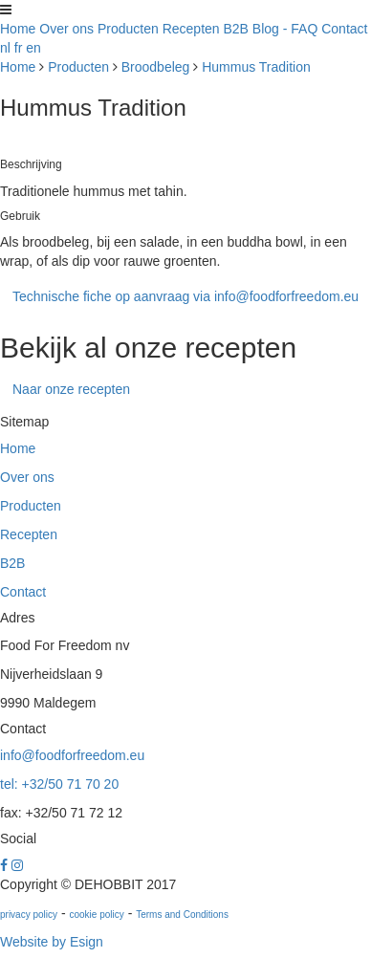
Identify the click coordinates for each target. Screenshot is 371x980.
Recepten (191, 29)
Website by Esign (52, 942)
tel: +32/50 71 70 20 (59, 784)
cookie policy (96, 915)
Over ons (66, 29)
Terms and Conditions (182, 915)
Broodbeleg (156, 67)
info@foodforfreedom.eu (72, 755)
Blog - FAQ (285, 29)
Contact (344, 29)
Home (18, 29)
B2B (236, 29)
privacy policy (29, 915)
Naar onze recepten (71, 389)
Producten (128, 29)
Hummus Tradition (256, 67)
